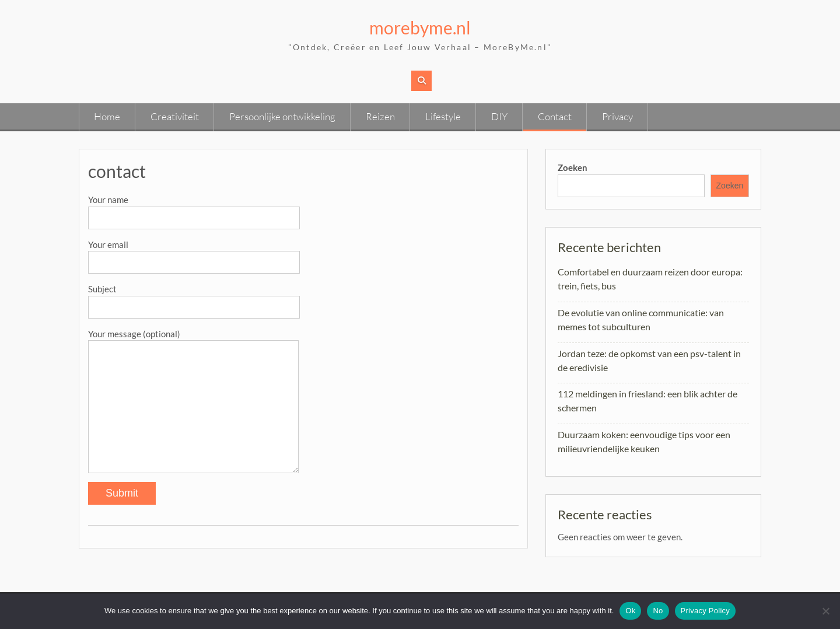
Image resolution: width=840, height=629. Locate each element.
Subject (194, 298)
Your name (194, 208)
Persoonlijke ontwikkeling (282, 116)
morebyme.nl (420, 27)
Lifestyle (443, 116)
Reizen (380, 116)
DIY (499, 116)
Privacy (617, 116)
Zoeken (573, 167)
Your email (194, 253)
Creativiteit (175, 116)
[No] (825, 611)
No (658, 611)
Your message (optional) (193, 340)
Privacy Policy (705, 611)
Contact (555, 116)
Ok (630, 611)
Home (107, 116)
